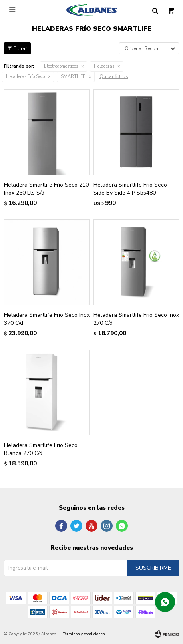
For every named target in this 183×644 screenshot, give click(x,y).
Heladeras (104, 66)
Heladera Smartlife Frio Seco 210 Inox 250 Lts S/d (46, 189)
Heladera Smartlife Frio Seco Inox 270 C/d (136, 319)
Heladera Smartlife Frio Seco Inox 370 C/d (47, 319)
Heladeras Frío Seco (25, 77)
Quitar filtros (114, 76)
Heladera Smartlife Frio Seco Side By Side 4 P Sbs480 (130, 189)
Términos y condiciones (84, 634)
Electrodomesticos (61, 66)
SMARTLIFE (73, 77)
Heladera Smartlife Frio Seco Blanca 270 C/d (41, 449)
